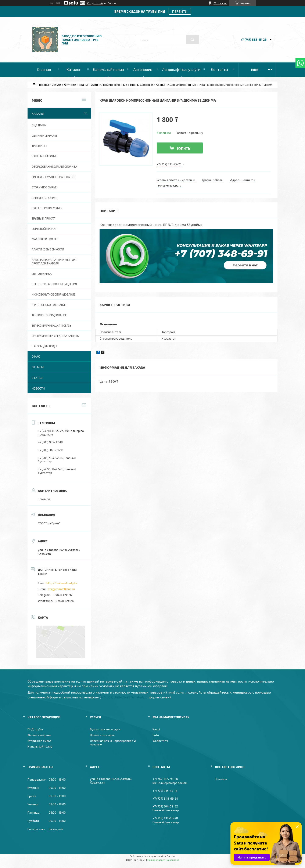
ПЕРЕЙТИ (180, 11)
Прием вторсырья (44, 198)
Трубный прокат (43, 218)
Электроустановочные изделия (54, 284)
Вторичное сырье (44, 187)
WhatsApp (139, 697)
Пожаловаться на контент (163, 860)
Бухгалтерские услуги (47, 208)
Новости (38, 388)
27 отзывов (220, 3)
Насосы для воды (44, 346)
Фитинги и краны (76, 85)
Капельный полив (108, 69)
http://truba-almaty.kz (62, 583)
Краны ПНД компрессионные (176, 85)
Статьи (37, 378)
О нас (36, 356)
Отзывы (38, 367)
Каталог (74, 69)
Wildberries (160, 741)
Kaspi (156, 729)
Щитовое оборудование (49, 305)
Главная (44, 69)
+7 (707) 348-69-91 (115, 697)
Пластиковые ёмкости (48, 249)
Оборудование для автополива (54, 167)
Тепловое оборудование (49, 315)
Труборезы (39, 146)
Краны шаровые (142, 85)
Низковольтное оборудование (54, 294)
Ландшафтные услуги (181, 69)
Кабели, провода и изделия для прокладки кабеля (55, 262)
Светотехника (42, 274)
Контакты (219, 69)
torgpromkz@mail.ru (62, 589)
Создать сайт (95, 3)
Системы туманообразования (53, 177)
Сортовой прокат (44, 229)
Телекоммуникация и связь (52, 326)
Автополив (143, 69)
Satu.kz (171, 856)
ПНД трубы (39, 125)
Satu (156, 735)
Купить (184, 148)
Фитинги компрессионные (109, 85)
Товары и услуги (50, 85)
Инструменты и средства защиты (56, 336)
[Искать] (193, 40)
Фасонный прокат (45, 239)
